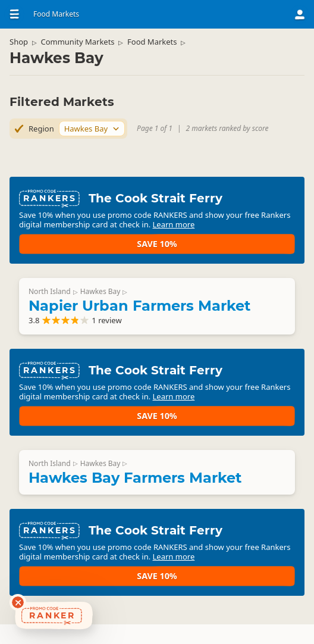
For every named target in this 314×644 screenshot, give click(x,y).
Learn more (115, 248)
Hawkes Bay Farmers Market (145, 503)
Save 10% (251, 238)
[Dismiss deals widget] (18, 602)
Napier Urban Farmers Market (149, 313)
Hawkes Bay (110, 300)
